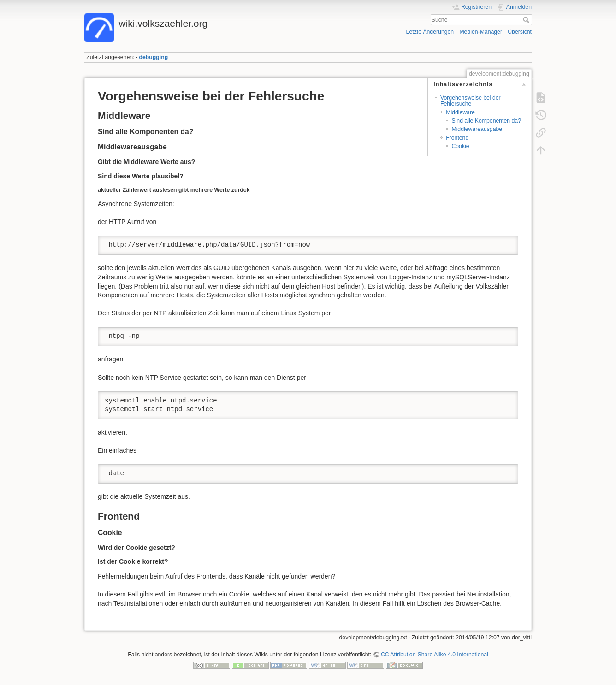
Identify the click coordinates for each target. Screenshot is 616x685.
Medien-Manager (481, 32)
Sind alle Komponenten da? (486, 121)
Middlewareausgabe (477, 129)
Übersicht (520, 32)
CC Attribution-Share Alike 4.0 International (435, 655)
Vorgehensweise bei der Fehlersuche (471, 101)
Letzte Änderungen (430, 32)
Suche (527, 20)
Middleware (460, 112)
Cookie (460, 146)
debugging (154, 57)
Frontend (457, 138)
